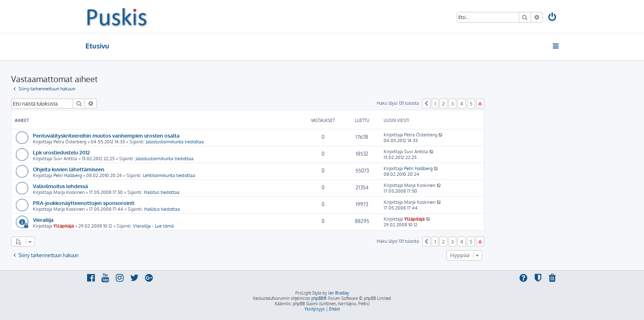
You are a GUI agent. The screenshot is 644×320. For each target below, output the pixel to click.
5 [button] (471, 104)
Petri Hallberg (68, 175)
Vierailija (43, 220)
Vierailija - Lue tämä (153, 226)
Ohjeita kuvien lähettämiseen (69, 169)
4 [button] (462, 104)
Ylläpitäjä (64, 226)
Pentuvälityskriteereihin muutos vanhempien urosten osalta (106, 135)
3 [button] (452, 104)
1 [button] (435, 104)
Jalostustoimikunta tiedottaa (175, 142)
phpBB (317, 298)
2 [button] (443, 104)
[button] (426, 104)
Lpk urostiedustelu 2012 (61, 152)
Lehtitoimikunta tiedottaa (169, 175)
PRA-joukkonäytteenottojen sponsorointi (84, 203)
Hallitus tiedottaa (162, 192)
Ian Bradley (339, 293)
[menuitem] (553, 18)
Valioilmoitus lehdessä (60, 186)
